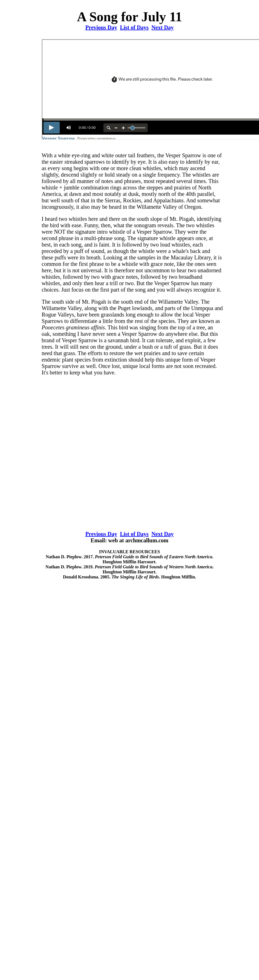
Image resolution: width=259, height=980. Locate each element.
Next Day (162, 27)
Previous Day (101, 27)
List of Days (134, 27)
